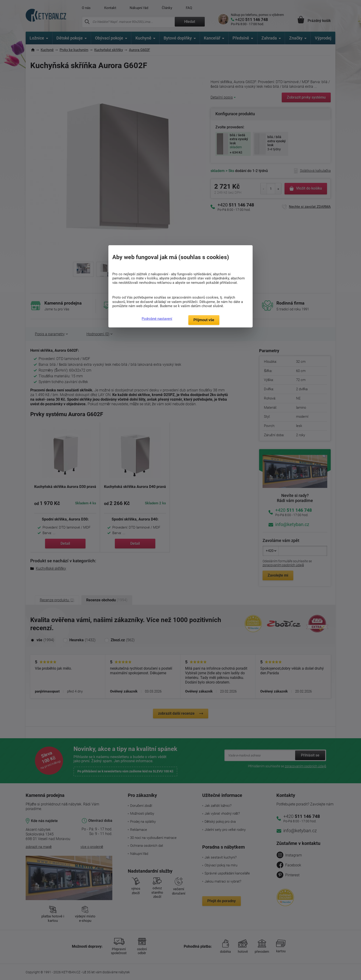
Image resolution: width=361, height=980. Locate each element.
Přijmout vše (204, 320)
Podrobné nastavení (157, 319)
